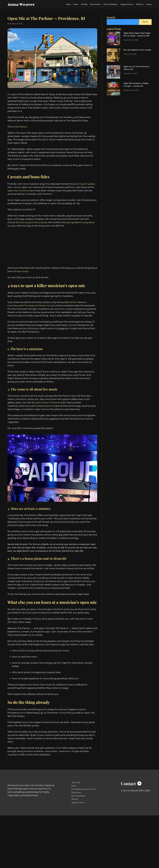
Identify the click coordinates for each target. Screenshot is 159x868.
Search (145, 22)
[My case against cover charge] (113, 56)
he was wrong (21, 280)
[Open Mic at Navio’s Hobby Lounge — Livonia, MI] (113, 89)
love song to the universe (35, 231)
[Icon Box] (133, 814)
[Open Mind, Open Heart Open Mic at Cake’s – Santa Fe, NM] (113, 38)
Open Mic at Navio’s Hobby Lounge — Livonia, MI (137, 87)
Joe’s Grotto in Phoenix (48, 421)
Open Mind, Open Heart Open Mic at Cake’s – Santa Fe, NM (136, 36)
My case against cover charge (135, 52)
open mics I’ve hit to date (22, 199)
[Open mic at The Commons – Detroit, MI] (113, 72)
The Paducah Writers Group (40, 321)
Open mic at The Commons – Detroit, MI (136, 69)
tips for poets (87, 192)
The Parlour (21, 134)
